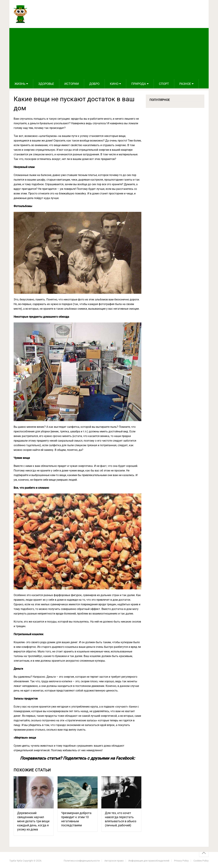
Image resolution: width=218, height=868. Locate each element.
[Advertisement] (109, 54)
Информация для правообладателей (149, 861)
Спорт (164, 84)
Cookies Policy (201, 861)
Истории (72, 84)
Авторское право (114, 861)
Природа (139, 84)
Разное (185, 84)
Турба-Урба (16, 861)
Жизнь (20, 84)
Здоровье (46, 84)
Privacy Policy (181, 861)
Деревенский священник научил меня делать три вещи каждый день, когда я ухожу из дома (33, 821)
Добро (94, 84)
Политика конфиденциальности (82, 861)
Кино (114, 84)
